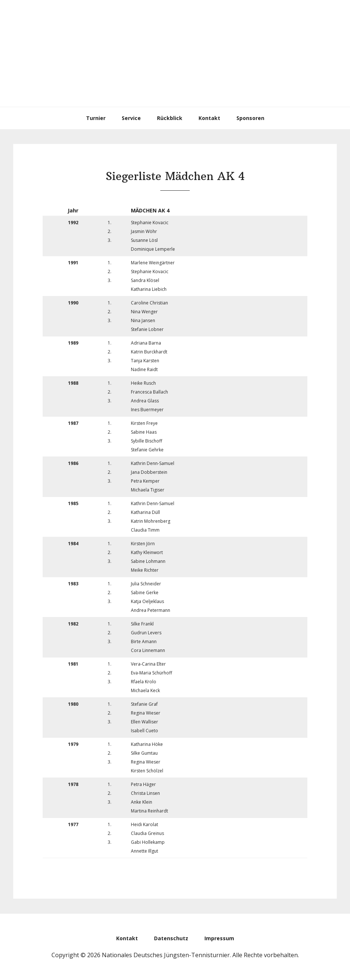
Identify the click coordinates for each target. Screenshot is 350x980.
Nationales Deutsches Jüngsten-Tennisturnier (175, 53)
